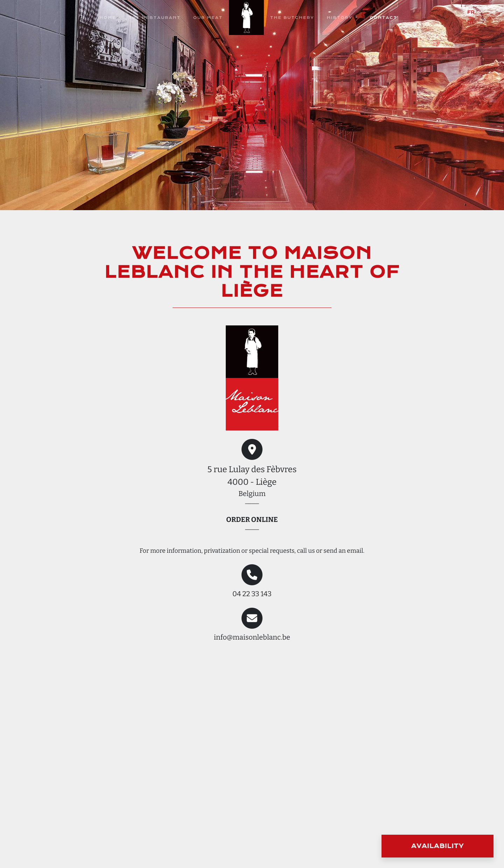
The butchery (292, 18)
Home (108, 18)
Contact (384, 18)
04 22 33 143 (252, 594)
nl (471, 23)
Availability (437, 846)
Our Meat (208, 18)
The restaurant (155, 18)
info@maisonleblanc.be (252, 638)
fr (471, 12)
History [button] (341, 18)
